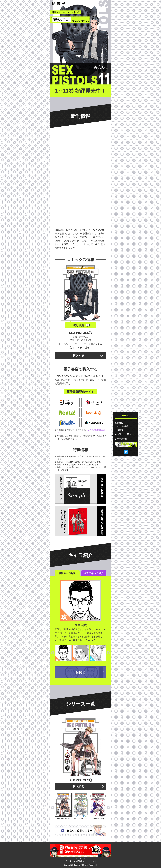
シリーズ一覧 (121, 439)
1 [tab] (77, 858)
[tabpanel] (80, 851)
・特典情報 (119, 430)
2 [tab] (80, 858)
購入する (79, 356)
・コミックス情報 (122, 426)
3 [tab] (84, 858)
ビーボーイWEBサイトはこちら (80, 861)
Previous (53, 653)
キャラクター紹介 (123, 434)
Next (108, 653)
